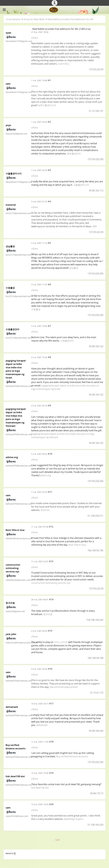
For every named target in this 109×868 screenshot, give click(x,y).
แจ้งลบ (35, 38)
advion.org (45, 475)
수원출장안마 (67, 341)
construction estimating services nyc (51, 583)
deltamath (42, 725)
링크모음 (48, 614)
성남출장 (74, 268)
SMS (95, 226)
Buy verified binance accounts (72, 756)
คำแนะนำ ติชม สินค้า (34, 19)
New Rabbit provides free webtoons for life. (71, 19)
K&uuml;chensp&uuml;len (64, 687)
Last (57, 840)
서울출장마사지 (81, 185)
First (52, 840)
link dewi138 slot (40, 788)
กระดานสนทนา (13, 19)
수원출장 (36, 309)
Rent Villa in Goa (77, 545)
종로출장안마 (74, 154)
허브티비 (45, 510)
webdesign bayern (74, 819)
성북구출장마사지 (47, 105)
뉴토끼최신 (64, 64)
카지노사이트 (61, 642)
